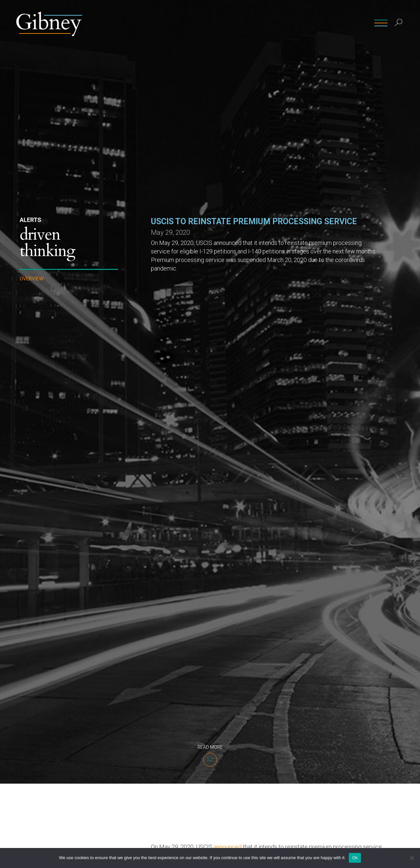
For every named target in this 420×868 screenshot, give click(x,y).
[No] (412, 858)
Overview (31, 279)
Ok (355, 858)
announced (228, 847)
